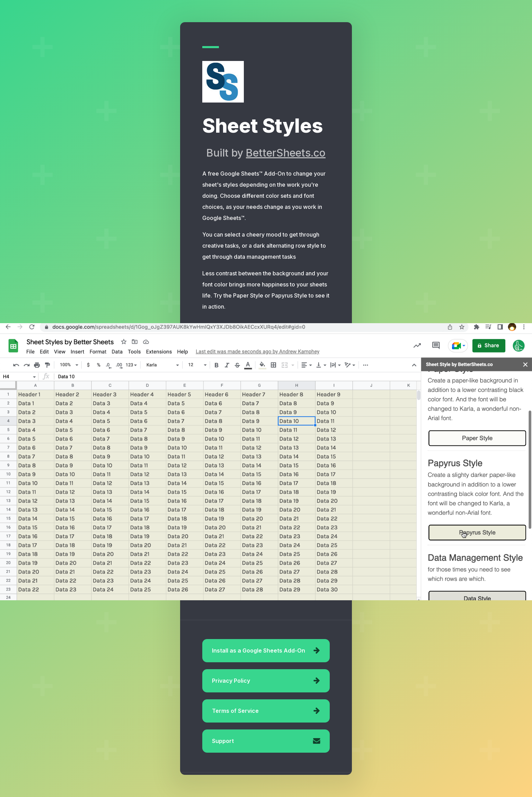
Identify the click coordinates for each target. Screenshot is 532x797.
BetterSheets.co (286, 153)
